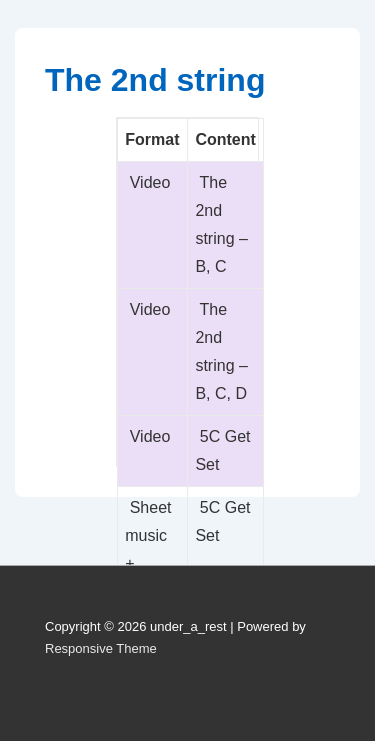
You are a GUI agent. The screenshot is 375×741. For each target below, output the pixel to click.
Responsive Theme (101, 648)
